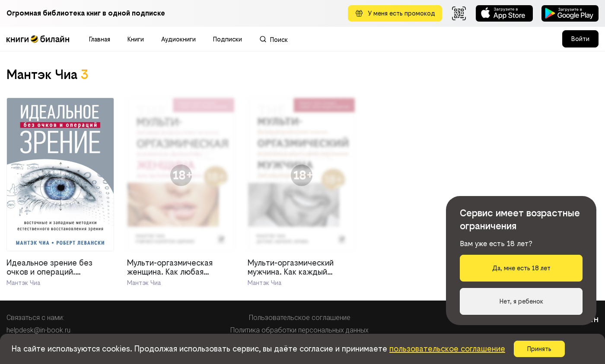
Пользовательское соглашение (300, 318)
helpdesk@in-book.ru (38, 330)
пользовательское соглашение (447, 349)
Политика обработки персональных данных (299, 330)
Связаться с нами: (35, 318)
